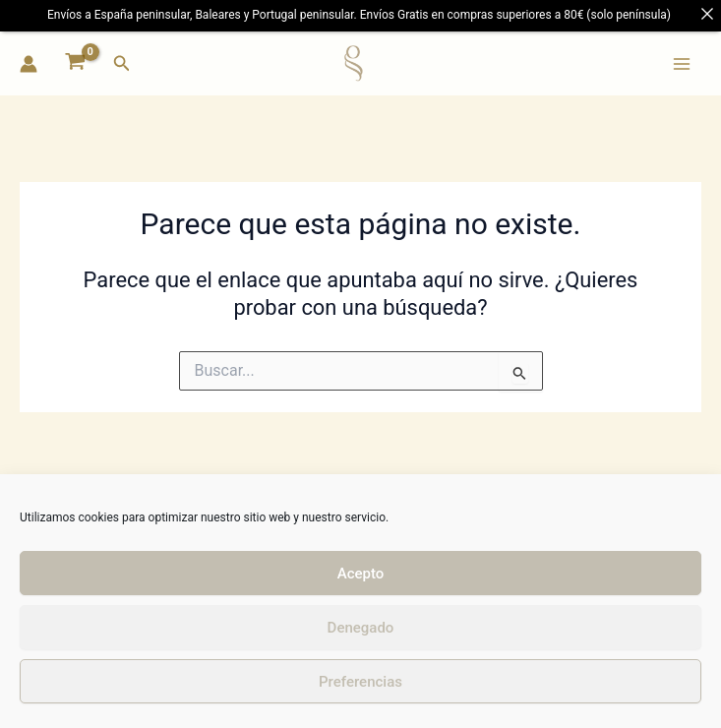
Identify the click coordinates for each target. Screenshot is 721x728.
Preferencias (360, 682)
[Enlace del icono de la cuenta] (29, 64)
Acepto (361, 574)
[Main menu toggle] (682, 63)
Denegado (361, 628)
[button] (122, 63)
